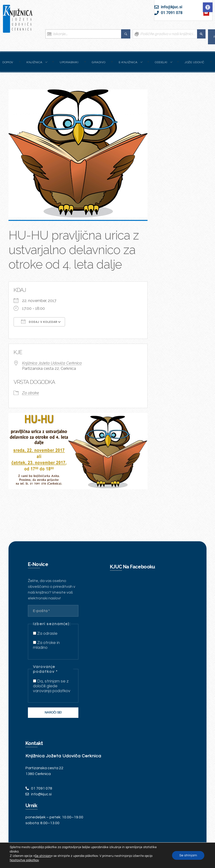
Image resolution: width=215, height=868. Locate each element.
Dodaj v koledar (39, 322)
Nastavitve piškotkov (24, 860)
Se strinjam (188, 855)
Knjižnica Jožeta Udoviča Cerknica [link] (52, 363)
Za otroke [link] (31, 393)
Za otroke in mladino (46, 645)
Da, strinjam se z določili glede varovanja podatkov (52, 686)
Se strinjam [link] (43, 856)
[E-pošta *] (53, 611)
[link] (208, 7)
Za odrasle (45, 634)
